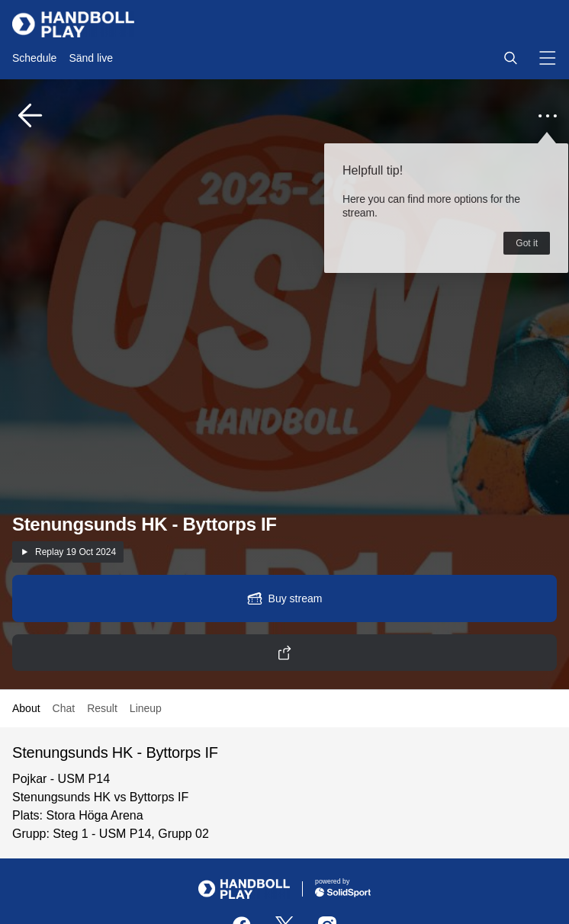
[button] (510, 58)
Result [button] (102, 708)
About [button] (26, 708)
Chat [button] (64, 708)
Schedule (34, 58)
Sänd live (91, 58)
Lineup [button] (146, 708)
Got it (527, 243)
